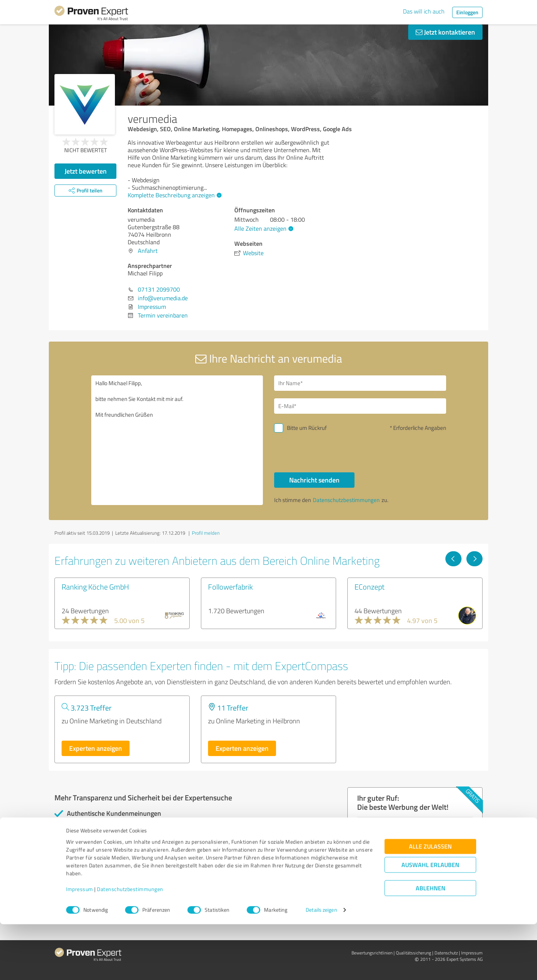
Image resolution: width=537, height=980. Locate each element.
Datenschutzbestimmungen (130, 945)
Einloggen (467, 12)
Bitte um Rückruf (307, 428)
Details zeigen (321, 966)
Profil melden (206, 533)
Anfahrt (148, 251)
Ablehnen (431, 944)
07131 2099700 (159, 289)
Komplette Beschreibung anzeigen (174, 195)
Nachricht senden (314, 480)
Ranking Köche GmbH (95, 587)
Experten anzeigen (96, 748)
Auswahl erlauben (430, 921)
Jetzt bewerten (86, 171)
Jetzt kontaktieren (445, 32)
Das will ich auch (424, 11)
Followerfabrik (230, 587)
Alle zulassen (430, 902)
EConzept (370, 587)
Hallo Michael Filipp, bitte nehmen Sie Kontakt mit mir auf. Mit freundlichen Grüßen (177, 440)
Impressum (80, 945)
